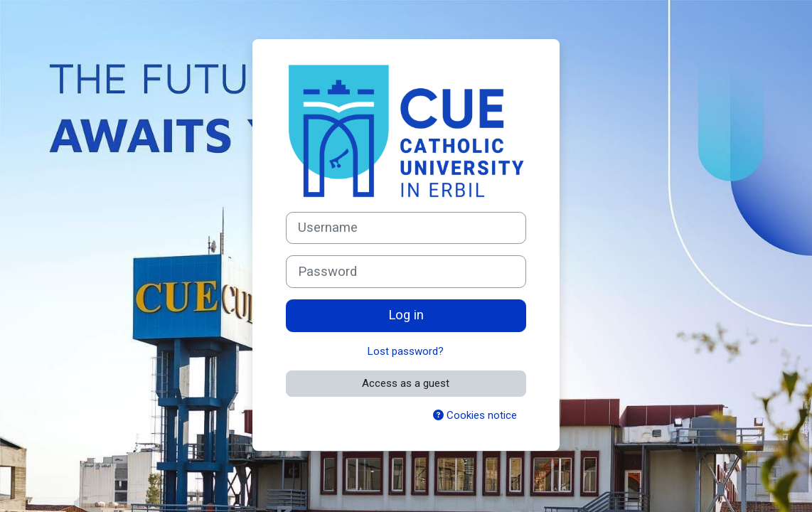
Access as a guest (406, 383)
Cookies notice (475, 415)
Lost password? (406, 351)
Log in (406, 315)
